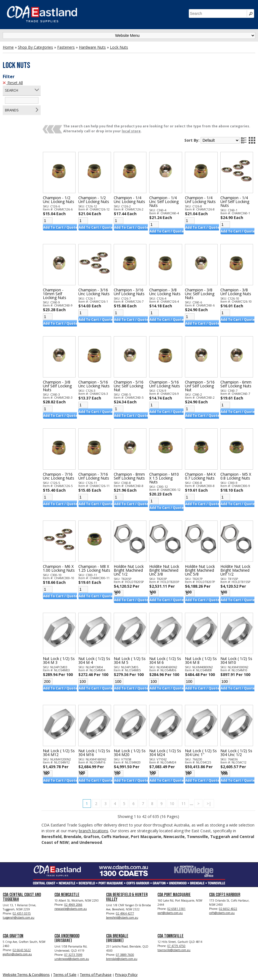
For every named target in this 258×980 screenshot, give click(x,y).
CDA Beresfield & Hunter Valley (127, 854)
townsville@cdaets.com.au (174, 907)
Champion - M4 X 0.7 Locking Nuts (202, 433)
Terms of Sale (65, 932)
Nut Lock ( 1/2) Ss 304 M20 (131, 709)
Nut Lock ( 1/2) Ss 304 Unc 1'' (200, 709)
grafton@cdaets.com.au (17, 911)
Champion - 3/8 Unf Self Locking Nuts (63, 343)
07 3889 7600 (125, 912)
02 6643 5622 (22, 907)
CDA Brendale (117, 893)
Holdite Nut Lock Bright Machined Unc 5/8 (202, 527)
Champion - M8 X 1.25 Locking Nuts (99, 527)
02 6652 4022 (228, 866)
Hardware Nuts (92, 47)
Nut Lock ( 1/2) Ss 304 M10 (235, 617)
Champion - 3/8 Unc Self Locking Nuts (202, 250)
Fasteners (66, 47)
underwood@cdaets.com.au (72, 916)
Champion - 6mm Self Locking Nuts (237, 341)
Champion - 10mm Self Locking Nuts (61, 250)
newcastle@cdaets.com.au (71, 866)
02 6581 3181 (176, 866)
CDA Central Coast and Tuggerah (22, 854)
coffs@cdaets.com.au (222, 870)
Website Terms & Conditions (26, 932)
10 (175, 760)
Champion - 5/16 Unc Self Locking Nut (133, 343)
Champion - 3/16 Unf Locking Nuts (133, 248)
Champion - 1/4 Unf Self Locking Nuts (236, 158)
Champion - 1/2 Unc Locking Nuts (65, 156)
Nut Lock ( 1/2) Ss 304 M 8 (200, 617)
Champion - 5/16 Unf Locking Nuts (168, 341)
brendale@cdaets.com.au (122, 916)
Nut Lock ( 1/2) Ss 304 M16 (97, 709)
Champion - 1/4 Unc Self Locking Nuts (167, 158)
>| (212, 760)
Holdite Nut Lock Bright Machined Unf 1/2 (236, 527)
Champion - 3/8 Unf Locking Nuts (237, 248)
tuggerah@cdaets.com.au (19, 875)
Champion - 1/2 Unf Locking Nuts (99, 156)
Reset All (13, 83)
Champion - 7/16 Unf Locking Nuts (99, 433)
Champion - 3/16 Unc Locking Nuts (99, 248)
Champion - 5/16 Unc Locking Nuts (99, 341)
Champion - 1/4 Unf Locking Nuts (202, 156)
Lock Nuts (119, 47)
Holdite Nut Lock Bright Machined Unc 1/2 (133, 527)
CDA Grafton (13, 893)
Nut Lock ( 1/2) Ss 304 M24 (166, 709)
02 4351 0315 (22, 871)
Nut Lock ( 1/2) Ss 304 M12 (62, 709)
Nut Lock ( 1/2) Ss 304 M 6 (166, 617)
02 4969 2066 (73, 862)
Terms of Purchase (96, 932)
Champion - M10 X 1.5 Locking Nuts (167, 435)
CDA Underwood (67, 893)
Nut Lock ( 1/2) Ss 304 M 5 (131, 617)
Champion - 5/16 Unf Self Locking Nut (202, 343)
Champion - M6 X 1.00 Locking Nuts (64, 527)
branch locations (117, 787)
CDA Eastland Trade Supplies (49, 969)
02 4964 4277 (125, 871)
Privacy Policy (126, 932)
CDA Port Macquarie (174, 852)
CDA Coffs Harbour (225, 852)
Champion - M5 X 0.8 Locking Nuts (237, 433)
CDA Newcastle (67, 852)
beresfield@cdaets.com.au (122, 875)
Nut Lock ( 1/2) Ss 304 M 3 (62, 617)
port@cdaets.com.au (170, 870)
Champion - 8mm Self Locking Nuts (133, 433)
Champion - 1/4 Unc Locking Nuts (134, 156)
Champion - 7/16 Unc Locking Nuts (65, 433)
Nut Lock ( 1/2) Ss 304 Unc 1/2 (235, 709)
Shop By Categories (35, 47)
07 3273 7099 (73, 912)
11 (187, 760)
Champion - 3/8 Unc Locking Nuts (168, 248)
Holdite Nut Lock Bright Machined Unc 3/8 (167, 527)
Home (8, 47)
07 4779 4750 (176, 903)
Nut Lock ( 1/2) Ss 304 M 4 (97, 617)
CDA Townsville (170, 893)
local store (137, 89)
